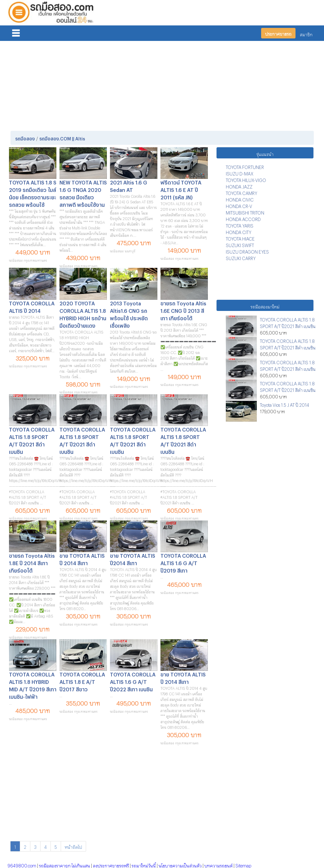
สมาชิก (306, 34)
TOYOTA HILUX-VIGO (246, 179)
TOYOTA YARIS (240, 225)
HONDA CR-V (239, 205)
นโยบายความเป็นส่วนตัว (180, 865)
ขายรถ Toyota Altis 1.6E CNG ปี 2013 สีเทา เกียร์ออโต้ (183, 310)
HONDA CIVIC (240, 199)
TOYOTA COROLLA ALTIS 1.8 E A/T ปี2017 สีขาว (82, 681)
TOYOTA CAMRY (241, 192)
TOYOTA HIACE (240, 238)
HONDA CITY (239, 231)
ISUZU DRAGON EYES (247, 251)
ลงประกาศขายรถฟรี (111, 865)
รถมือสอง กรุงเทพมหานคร (28, 260)
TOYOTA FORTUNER (245, 166)
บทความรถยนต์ (219, 865)
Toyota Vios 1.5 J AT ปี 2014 (285, 404)
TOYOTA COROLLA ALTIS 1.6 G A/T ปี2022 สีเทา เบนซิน (133, 681)
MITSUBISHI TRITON (245, 212)
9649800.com (22, 865)
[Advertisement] (162, 85)
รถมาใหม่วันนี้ (144, 865)
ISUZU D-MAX (240, 173)
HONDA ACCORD (243, 218)
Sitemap (243, 865)
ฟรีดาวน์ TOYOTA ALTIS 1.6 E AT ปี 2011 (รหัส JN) (181, 189)
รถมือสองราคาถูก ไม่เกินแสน (65, 865)
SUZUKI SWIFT (240, 244)
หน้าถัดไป (73, 846)
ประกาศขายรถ (278, 33)
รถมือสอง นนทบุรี (123, 250)
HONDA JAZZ (239, 186)
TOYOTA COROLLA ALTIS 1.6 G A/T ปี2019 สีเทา (183, 562)
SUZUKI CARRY (241, 257)
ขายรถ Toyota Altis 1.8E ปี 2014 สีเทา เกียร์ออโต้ (32, 562)
